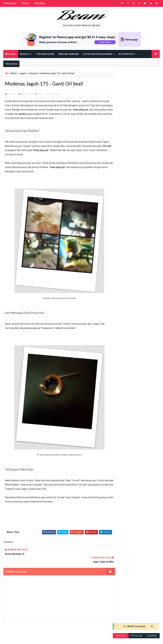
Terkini (121, 83)
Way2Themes (31, 638)
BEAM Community (136, 74)
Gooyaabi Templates (66, 638)
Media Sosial (10, 3)
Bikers (14, 73)
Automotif (126, 54)
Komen (152, 83)
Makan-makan (69, 54)
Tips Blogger (45, 54)
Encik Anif (98, 638)
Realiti (25, 54)
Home (12, 54)
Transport (33, 73)
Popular (136, 83)
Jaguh (23, 73)
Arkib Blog (40, 3)
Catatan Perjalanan (97, 54)
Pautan (25, 3)
